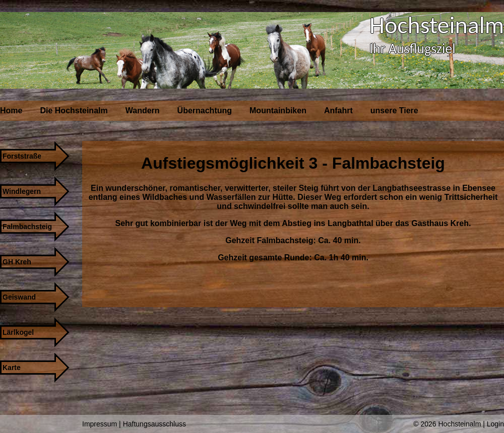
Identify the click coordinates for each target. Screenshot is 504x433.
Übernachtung (205, 111)
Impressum (100, 424)
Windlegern (22, 191)
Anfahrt (338, 111)
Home (11, 111)
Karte (12, 368)
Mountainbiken (278, 111)
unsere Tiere (394, 111)
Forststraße (22, 156)
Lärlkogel (18, 332)
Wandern (143, 111)
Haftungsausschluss (154, 424)
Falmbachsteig (27, 227)
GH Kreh (17, 262)
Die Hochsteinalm (74, 111)
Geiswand (19, 297)
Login (495, 424)
